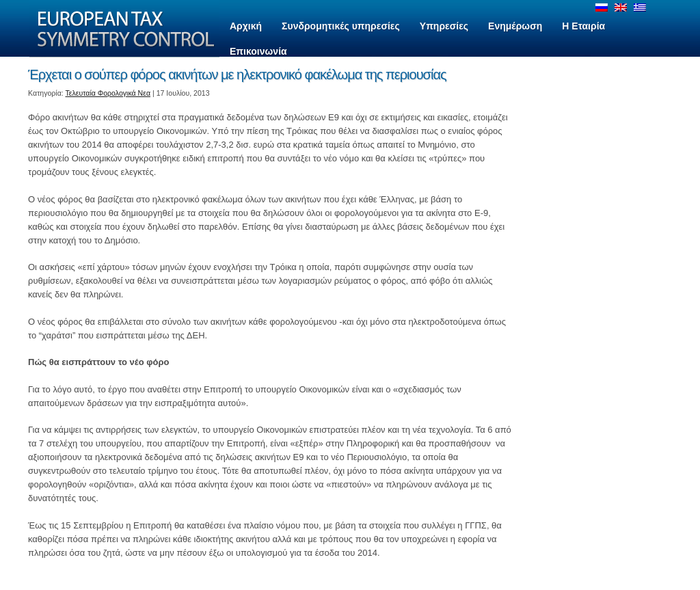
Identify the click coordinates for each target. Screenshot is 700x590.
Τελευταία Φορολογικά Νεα (108, 93)
